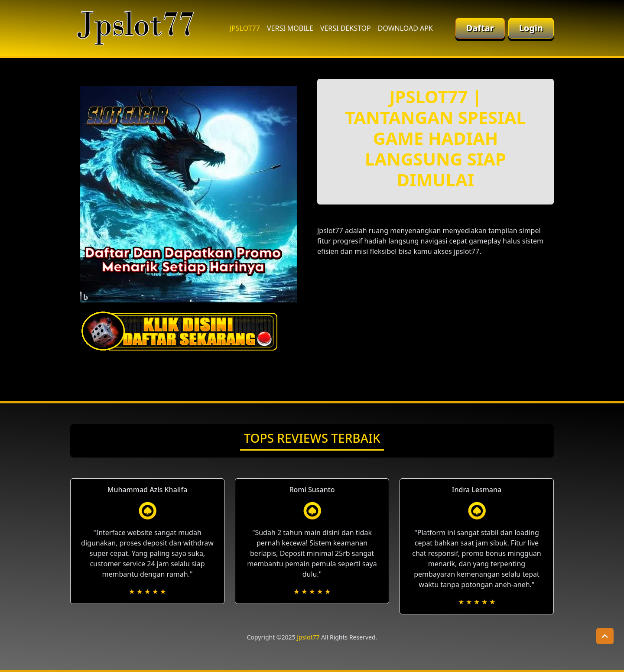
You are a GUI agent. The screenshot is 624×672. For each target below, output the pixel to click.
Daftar (480, 28)
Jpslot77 (308, 637)
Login (531, 28)
